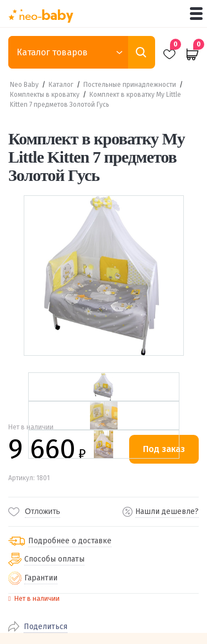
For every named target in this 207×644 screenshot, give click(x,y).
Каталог (61, 85)
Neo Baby (24, 85)
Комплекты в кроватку (45, 95)
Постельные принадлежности (130, 85)
